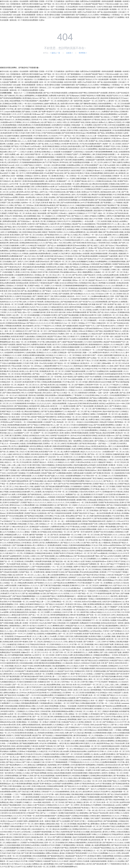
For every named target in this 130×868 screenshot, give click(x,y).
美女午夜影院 (68, 377)
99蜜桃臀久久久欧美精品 (120, 229)
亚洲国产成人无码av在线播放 (100, 141)
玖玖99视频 (117, 409)
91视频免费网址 (51, 634)
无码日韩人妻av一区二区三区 (29, 328)
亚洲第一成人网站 (53, 347)
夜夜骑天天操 (56, 722)
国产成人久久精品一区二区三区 (65, 393)
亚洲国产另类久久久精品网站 (89, 208)
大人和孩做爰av (98, 735)
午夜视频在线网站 (69, 845)
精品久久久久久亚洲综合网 (33, 834)
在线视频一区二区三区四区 (83, 628)
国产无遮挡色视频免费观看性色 (38, 184)
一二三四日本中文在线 (92, 291)
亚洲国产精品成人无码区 (64, 690)
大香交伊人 (69, 540)
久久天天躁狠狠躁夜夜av (48, 859)
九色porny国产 (98, 829)
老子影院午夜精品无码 (36, 770)
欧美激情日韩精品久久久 (36, 604)
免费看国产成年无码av (111, 112)
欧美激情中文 (90, 508)
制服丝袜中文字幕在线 (92, 120)
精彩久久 (35, 757)
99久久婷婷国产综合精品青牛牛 (58, 435)
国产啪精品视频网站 (75, 460)
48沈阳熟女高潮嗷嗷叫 (81, 776)
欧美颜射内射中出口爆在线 (116, 171)
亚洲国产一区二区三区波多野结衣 (46, 433)
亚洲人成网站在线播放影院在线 (29, 725)
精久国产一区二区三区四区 (117, 299)
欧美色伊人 (34, 251)
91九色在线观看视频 (42, 577)
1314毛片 (119, 460)
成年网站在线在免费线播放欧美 (37, 240)
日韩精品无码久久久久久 (56, 805)
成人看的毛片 (17, 181)
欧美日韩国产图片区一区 (35, 154)
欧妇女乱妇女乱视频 (63, 328)
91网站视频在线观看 (88, 703)
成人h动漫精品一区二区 (65, 385)
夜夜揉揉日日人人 (81, 652)
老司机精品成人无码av (83, 468)
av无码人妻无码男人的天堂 (20, 192)
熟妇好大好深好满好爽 (19, 741)
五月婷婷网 (79, 810)
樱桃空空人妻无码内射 (59, 577)
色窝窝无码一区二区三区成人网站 (116, 315)
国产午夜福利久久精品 (118, 406)
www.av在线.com (57, 184)
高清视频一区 (70, 184)
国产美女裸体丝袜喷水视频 (114, 232)
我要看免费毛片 (31, 144)
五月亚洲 (17, 620)
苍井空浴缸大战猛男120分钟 (92, 138)
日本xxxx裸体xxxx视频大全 (60, 631)
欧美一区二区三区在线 (33, 130)
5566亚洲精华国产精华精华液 (81, 484)
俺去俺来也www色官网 (108, 149)
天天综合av (100, 294)
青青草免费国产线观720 (26, 749)
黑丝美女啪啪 (65, 794)
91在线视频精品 (103, 591)
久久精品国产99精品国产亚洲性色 (39, 628)
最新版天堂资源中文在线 (55, 572)
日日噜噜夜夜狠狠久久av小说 (47, 569)
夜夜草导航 (85, 612)
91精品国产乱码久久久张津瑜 (73, 722)
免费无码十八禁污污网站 (39, 320)
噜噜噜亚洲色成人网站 (27, 706)
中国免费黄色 (101, 508)
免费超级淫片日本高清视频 (90, 623)
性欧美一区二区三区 (74, 738)
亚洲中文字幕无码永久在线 (37, 808)
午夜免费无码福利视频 (43, 561)
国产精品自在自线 (41, 304)
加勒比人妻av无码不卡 (85, 518)
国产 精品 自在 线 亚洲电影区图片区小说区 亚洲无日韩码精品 (31, 339)
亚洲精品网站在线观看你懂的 (101, 776)
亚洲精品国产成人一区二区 (75, 310)
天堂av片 (8, 216)
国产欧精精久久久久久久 (44, 583)
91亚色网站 (49, 508)
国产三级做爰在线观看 (45, 660)
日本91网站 (49, 516)
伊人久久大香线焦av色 (32, 122)
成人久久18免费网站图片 (34, 508)
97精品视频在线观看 (87, 668)
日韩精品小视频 (6, 575)
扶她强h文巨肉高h (52, 709)
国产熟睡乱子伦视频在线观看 (89, 797)
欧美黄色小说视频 (110, 620)
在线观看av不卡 (81, 270)
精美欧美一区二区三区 (94, 722)
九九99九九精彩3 (90, 738)
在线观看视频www (91, 390)
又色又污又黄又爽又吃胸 (29, 452)
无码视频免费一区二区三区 (107, 414)
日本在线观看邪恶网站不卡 (120, 395)
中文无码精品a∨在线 (104, 693)
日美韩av (21, 751)
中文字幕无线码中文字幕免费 (98, 719)
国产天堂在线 (104, 390)
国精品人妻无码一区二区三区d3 (89, 802)
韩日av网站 (68, 243)
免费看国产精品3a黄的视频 (91, 427)
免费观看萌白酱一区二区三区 (57, 288)
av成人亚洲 (7, 189)
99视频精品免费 (11, 535)
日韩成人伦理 (17, 379)
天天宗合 (34, 647)
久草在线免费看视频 (9, 125)
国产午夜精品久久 (30, 859)
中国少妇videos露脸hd (63, 248)
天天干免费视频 (103, 347)
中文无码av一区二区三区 (33, 318)
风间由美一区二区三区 (65, 422)
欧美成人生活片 (91, 462)
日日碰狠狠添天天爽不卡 (64, 695)
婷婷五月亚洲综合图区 (70, 444)
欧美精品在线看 (23, 283)
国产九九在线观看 (63, 821)
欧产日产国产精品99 (51, 162)
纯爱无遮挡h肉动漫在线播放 (101, 516)
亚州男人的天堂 (39, 543)
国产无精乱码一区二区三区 (61, 262)
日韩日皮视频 (106, 419)
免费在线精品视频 (81, 636)
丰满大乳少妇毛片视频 (107, 168)
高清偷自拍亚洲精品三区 (118, 251)
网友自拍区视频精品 (32, 411)
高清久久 (56, 361)
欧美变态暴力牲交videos (54, 256)
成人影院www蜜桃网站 (106, 741)
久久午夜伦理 (56, 286)
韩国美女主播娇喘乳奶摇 (115, 454)
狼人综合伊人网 (119, 427)
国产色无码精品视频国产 (105, 200)
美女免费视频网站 (38, 109)
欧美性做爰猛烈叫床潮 (114, 374)
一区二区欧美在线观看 (89, 502)
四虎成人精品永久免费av (23, 760)
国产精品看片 (10, 200)
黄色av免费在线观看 (8, 283)
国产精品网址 (65, 409)
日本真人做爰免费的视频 (28, 219)
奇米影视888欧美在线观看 (66, 500)
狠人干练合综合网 (118, 743)
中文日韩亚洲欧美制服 (121, 195)
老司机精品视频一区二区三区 (14, 460)
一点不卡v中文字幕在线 (121, 419)
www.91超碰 (41, 264)
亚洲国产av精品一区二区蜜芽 (39, 286)
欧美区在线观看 (70, 406)
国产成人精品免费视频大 (121, 818)
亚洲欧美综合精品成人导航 (107, 181)
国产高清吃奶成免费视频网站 (11, 98)
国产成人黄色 (44, 144)
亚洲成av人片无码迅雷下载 (17, 286)
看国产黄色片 (76, 674)
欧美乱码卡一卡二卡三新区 (91, 363)
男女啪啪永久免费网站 (9, 751)
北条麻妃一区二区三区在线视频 (21, 138)
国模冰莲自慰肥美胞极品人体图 (65, 446)
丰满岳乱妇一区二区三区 (119, 698)
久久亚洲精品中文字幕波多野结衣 (111, 834)
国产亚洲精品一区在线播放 (10, 414)
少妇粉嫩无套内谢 (39, 312)
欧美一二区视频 (115, 730)
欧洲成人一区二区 (28, 564)
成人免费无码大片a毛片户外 (29, 307)
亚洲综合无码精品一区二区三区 (70, 417)
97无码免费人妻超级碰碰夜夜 (101, 130)
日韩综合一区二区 (77, 176)
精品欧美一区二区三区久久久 (29, 385)
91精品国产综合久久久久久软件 (105, 778)
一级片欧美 (35, 221)
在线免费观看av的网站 (9, 792)
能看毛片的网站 (123, 162)
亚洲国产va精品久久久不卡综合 (33, 270)
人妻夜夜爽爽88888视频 (45, 157)
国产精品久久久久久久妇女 (117, 695)
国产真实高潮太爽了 (101, 864)
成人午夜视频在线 (105, 540)
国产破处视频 (29, 591)
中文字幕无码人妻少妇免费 (59, 751)
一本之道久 (47, 165)
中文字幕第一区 (29, 816)
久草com (120, 521)
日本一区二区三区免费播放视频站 (54, 460)
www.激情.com (71, 797)
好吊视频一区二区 (17, 508)
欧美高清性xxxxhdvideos (14, 387)
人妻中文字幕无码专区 (34, 687)
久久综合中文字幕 (50, 318)
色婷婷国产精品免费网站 (80, 631)
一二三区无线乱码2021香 (18, 518)
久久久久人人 (118, 786)
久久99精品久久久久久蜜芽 (65, 462)
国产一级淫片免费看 (8, 154)
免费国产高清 (32, 867)
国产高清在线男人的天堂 (59, 304)
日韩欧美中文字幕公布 (98, 299)
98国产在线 (52, 623)
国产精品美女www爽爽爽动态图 (115, 706)
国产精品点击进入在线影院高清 (97, 660)
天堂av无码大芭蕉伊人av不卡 (90, 492)
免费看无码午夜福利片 (101, 353)
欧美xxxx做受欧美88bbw (113, 545)
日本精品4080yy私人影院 (112, 318)
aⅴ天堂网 (71, 179)
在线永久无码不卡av (96, 717)
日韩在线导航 (46, 711)
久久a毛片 (105, 395)
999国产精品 (112, 781)
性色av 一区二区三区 (62, 789)
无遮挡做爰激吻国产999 (17, 310)
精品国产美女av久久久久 (98, 280)
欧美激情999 (19, 353)
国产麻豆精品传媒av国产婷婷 (32, 676)
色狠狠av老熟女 (92, 626)
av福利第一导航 (21, 430)
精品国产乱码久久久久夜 (47, 719)
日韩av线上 (64, 213)
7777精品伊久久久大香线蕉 (51, 326)
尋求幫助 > (83, 53)
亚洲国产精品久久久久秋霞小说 (12, 411)
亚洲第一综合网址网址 (28, 197)
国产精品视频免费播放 (117, 808)
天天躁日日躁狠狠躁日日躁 (27, 682)
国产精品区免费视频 (39, 773)
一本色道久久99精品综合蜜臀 (11, 318)
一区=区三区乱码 (120, 462)
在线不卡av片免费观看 (93, 377)
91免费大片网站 (53, 264)
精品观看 (107, 331)
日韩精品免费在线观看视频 (51, 382)
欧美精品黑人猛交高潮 (68, 149)
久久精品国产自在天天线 (64, 671)
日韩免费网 (29, 561)
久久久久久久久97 (114, 837)
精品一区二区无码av (106, 213)
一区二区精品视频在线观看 (33, 422)
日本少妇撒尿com (73, 502)
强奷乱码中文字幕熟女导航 (72, 291)
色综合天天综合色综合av (48, 647)
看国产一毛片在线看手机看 (10, 564)
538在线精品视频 (26, 663)
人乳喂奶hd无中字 (122, 567)
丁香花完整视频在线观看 (42, 379)
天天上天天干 (18, 114)
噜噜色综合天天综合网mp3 (73, 687)
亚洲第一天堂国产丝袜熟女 (72, 387)
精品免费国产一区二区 (48, 101)
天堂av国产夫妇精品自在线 (63, 117)
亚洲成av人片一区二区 (48, 524)
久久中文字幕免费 (81, 695)
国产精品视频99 (20, 398)
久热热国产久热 (50, 422)
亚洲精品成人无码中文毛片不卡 (59, 221)
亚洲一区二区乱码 (36, 642)
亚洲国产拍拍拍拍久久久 (68, 859)
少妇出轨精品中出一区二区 (41, 829)
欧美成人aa (104, 403)
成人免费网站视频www (65, 556)
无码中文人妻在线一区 (42, 176)
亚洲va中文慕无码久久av (19, 484)
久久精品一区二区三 (94, 711)
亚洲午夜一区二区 (62, 138)
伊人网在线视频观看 (16, 130)
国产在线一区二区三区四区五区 (99, 615)
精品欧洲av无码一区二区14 (42, 837)
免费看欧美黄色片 (30, 719)
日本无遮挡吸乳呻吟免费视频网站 (77, 489)
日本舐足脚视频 (122, 789)
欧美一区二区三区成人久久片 (21, 529)
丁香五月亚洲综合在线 (57, 192)
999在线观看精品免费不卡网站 (86, 834)
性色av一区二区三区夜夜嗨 (79, 618)
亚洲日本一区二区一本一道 (53, 521)
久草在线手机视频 (98, 577)
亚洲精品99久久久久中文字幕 (80, 727)
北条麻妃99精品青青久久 (59, 390)
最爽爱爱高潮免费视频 (104, 551)
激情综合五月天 (22, 331)
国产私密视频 (106, 203)
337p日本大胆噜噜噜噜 (48, 743)
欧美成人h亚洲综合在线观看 (22, 427)
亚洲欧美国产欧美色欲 (81, 808)
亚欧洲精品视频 (77, 794)
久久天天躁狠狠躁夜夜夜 (118, 476)
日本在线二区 (80, 711)
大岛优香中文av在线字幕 (99, 749)
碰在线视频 (4, 567)
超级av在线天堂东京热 (117, 227)
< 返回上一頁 (55, 53)
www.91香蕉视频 (88, 227)
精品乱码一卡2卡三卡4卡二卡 (79, 296)
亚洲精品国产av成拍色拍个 (40, 527)
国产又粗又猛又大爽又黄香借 (29, 792)
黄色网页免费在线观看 (43, 666)
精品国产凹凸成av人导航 (57, 336)
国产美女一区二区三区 (96, 454)
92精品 (65, 545)
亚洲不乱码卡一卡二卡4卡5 (119, 280)
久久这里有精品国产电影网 (43, 690)
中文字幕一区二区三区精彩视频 (66, 492)
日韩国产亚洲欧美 (35, 861)
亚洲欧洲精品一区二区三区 (62, 602)
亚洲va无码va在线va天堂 (90, 98)
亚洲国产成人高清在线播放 (106, 674)
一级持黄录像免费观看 (12, 639)
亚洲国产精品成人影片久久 (85, 181)
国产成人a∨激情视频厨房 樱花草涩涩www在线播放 (67, 245)
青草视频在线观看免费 (20, 350)
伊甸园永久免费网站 (98, 216)
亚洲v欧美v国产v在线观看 (98, 93)
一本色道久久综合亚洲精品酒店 (87, 422)
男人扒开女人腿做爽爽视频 (19, 446)
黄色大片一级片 (51, 484)
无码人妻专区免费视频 (9, 141)
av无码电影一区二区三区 (47, 701)
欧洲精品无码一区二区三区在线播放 (46, 160)
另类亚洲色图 (54, 272)
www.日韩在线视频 (17, 489)
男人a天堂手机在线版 (49, 781)
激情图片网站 (82, 500)
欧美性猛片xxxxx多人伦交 (10, 165)
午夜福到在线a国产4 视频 (49, 283)
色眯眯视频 (104, 585)
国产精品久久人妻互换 (120, 331)
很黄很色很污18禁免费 (87, 393)
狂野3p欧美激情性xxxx (94, 328)
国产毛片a (104, 714)
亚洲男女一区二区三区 (52, 444)
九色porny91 (72, 403)
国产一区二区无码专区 (75, 754)
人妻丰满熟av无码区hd (43, 358)
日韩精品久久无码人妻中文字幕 (58, 770)
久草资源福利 (94, 714)
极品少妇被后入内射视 (66, 510)
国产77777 (48, 698)
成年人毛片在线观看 (80, 195)
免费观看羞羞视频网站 (20, 419)
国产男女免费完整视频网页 (93, 146)
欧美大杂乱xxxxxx (48, 328)
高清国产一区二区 (18, 818)
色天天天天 (57, 344)
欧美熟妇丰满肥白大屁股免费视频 (101, 856)
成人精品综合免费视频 (53, 481)
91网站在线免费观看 (121, 647)
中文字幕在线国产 (25, 160)
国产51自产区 (64, 484)
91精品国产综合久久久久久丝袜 (53, 797)
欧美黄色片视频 (95, 636)
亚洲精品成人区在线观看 (107, 179)
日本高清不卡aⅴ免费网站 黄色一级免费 (98, 307)
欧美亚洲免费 (103, 465)
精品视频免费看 (107, 797)
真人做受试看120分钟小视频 (68, 104)
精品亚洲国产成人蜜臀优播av (89, 824)
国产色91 (116, 593)
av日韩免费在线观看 (87, 200)
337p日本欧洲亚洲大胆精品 (87, 435)
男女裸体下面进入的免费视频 (114, 826)
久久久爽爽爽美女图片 (56, 626)
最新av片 (112, 122)
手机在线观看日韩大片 (105, 224)
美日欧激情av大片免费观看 (91, 805)
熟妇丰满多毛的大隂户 (111, 411)
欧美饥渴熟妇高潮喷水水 (83, 655)
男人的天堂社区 (95, 676)
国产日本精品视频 (36, 481)
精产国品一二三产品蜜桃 (42, 374)
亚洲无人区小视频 (123, 122)
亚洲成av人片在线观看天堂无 (55, 229)
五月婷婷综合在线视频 (32, 278)
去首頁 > (69, 53)
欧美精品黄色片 (64, 101)
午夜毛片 (70, 508)
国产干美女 (86, 361)
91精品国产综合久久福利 (119, 660)
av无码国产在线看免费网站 (63, 784)
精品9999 (104, 98)
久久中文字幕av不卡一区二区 (23, 824)
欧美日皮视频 (65, 141)
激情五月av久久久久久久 (60, 299)
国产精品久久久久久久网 (70, 543)
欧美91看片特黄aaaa (33, 114)
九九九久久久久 (85, 505)
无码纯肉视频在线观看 (40, 618)
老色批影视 (22, 631)
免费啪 (118, 738)
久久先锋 (44, 307)
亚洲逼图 (43, 371)
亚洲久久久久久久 (10, 307)
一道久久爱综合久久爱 (18, 468)
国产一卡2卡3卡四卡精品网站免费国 (40, 695)
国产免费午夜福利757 (47, 112)
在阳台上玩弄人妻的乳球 (112, 240)
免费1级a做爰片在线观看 (83, 473)
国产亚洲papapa (73, 96)
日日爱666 (66, 693)
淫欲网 (92, 339)
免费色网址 (29, 304)
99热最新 (65, 585)
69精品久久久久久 (76, 390)
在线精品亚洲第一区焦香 (51, 610)
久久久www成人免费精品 (30, 864)
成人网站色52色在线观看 (99, 184)
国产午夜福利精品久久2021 (87, 698)
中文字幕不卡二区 (117, 347)
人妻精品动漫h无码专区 (19, 615)
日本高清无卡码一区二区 (26, 200)
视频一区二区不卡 (18, 173)
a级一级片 (20, 154)
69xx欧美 (8, 717)
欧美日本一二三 (57, 406)
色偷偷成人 (26, 618)
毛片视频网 (65, 826)
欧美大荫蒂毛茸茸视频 (73, 307)
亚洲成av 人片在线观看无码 (43, 529)
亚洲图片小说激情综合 (114, 757)
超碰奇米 (107, 138)
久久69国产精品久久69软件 (31, 165)
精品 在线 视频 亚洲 (32, 387)
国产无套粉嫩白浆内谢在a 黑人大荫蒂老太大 (30, 545)
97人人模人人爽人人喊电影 (91, 240)
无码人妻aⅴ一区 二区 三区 (81, 409)
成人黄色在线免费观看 (101, 187)
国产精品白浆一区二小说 (62, 358)
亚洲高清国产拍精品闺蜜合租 (67, 497)
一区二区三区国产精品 (71, 703)
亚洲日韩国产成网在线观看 (22, 476)
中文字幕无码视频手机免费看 (73, 481)
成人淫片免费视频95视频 (14, 655)
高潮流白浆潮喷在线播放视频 (34, 355)
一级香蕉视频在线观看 (73, 521)
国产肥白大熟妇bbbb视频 (115, 800)
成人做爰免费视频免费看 (101, 845)
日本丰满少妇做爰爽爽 (117, 125)
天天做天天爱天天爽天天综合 (30, 133)
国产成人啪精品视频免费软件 (119, 120)
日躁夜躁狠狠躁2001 (103, 599)
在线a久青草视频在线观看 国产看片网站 (82, 312)
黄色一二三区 (117, 489)
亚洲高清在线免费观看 (15, 513)
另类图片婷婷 (41, 468)
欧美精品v (77, 478)
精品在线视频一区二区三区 (83, 379)
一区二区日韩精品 (75, 355)
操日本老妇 (122, 369)
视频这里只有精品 (105, 462)
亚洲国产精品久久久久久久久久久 (34, 502)
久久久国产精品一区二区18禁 (32, 840)
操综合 (104, 120)
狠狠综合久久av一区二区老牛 (66, 323)
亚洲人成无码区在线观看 (21, 746)
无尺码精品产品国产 (71, 154)
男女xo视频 (116, 106)
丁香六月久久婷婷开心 (99, 808)
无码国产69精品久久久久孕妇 (60, 320)
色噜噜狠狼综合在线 (62, 717)
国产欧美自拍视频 (101, 518)
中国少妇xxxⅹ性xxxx (120, 138)
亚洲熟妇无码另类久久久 (32, 334)
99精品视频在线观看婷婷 (86, 205)
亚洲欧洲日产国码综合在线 (98, 128)
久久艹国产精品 (121, 559)
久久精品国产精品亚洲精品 (101, 848)
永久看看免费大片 (119, 286)
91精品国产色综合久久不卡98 (23, 347)
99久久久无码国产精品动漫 (32, 393)
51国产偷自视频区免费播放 (60, 438)
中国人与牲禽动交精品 (52, 551)
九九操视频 (106, 636)
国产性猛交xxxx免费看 (10, 197)
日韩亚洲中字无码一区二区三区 (97, 385)
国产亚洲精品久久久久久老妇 (47, 168)
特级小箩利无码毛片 (92, 176)
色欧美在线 (50, 237)
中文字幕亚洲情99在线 (59, 441)
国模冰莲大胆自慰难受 (89, 168)
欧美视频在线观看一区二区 (46, 200)
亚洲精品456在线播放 (81, 816)
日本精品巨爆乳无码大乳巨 (32, 414)
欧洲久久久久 (96, 112)
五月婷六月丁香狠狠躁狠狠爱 (57, 762)
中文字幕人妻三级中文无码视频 (18, 109)
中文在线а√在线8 (123, 168)
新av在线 (45, 631)
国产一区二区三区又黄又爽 (43, 717)
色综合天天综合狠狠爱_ (91, 417)
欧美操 (63, 130)
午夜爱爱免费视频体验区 (82, 187)
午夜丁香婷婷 (43, 778)
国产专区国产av (85, 302)
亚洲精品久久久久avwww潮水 (80, 760)
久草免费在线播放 (99, 505)
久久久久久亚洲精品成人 (24, 358)
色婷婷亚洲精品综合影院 (111, 746)
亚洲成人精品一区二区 (34, 551)
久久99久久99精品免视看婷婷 (26, 768)
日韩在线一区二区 (103, 339)
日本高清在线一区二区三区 (120, 591)
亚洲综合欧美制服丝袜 (10, 580)
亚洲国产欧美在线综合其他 (109, 502)
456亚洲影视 (39, 663)
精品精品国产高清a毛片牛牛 (76, 856)
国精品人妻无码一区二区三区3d (12, 478)
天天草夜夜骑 (47, 489)
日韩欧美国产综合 (64, 216)
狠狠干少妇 (82, 719)
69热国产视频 (47, 473)
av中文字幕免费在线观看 (90, 203)
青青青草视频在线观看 (80, 433)
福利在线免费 (47, 725)
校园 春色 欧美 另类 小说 (21, 259)
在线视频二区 (5, 419)
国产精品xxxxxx (56, 419)
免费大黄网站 (94, 652)
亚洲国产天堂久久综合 (112, 146)
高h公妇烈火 (48, 393)
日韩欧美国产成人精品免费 (119, 136)
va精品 (60, 120)
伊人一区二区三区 (65, 275)
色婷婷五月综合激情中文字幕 (47, 128)
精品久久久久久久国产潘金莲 (42, 208)
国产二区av (46, 114)
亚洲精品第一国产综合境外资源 (70, 353)
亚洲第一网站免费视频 (108, 527)
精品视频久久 (113, 508)
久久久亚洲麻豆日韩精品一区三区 (87, 457)
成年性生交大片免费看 (22, 454)
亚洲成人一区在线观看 (68, 706)
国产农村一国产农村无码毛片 (60, 171)
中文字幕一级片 (108, 336)
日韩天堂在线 (5, 254)
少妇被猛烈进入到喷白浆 (16, 644)
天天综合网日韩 (26, 462)
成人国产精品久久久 (49, 122)
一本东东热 (77, 602)
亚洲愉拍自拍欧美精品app (16, 323)
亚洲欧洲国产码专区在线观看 (113, 569)
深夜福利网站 (77, 221)
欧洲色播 (31, 468)
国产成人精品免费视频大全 (31, 291)
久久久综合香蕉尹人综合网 (18, 658)
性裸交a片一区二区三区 (84, 553)
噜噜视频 (84, 304)
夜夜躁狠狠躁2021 (96, 344)
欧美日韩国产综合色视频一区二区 (13, 361)
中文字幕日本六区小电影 (108, 369)
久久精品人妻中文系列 (62, 580)
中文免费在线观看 (33, 473)
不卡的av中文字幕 (18, 808)
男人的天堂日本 (32, 818)
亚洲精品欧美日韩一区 (85, 647)
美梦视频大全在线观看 (107, 283)
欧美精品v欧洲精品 (23, 120)
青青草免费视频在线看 (35, 173)
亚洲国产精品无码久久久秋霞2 (42, 248)
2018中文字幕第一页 (117, 628)
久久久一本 (125, 650)
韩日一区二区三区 (28, 620)
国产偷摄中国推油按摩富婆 (18, 481)
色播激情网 (75, 623)
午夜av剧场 (12, 106)
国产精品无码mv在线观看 (26, 390)
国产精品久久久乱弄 (118, 719)
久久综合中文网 (84, 577)
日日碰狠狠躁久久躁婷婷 (80, 486)
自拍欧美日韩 (89, 551)
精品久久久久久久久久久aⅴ (91, 452)
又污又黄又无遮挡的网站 (94, 342)
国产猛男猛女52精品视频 (34, 516)
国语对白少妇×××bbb (117, 403)
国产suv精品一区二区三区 (97, 358)
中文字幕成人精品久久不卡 (101, 489)
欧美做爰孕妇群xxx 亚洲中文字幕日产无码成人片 (111, 561)
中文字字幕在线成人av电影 (76, 527)
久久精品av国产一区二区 (74, 411)
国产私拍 (15, 146)
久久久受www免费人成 (12, 618)
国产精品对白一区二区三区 (56, 109)
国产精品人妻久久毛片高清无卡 (17, 227)
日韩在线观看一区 (69, 610)
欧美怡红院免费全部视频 (99, 267)
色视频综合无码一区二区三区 (49, 682)
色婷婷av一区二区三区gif (31, 203)
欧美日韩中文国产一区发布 (93, 355)
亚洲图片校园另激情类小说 (69, 813)
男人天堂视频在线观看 (69, 591)
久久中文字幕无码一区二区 (106, 537)
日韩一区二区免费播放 (104, 583)
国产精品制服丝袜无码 (70, 302)
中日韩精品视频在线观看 (90, 229)
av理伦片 (11, 551)
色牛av (73, 435)
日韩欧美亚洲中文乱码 (22, 837)
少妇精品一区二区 (10, 583)
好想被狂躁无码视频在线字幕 (95, 794)
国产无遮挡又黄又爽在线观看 (61, 478)
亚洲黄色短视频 (100, 671)
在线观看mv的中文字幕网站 (12, 122)
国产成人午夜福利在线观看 (117, 505)
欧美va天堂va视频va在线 (92, 602)
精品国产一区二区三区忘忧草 (47, 537)
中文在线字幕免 (118, 516)
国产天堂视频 (11, 470)
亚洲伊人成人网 (12, 315)
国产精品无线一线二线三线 (63, 561)
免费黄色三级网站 (89, 414)
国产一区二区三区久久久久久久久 (26, 685)
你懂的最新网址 (81, 843)
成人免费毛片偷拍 (93, 419)
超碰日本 (64, 264)
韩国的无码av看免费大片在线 (11, 650)
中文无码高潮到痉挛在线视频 (22, 733)
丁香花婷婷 (78, 395)
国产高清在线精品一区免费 (81, 770)
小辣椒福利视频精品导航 (63, 735)
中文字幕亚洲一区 (81, 540)
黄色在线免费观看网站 (109, 114)
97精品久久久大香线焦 (20, 254)
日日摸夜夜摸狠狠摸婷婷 (44, 789)
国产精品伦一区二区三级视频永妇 (67, 363)
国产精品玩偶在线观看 (65, 197)
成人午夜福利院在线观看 (10, 270)
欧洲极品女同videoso (26, 607)
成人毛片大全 (100, 810)
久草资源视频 (22, 494)
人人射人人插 (110, 634)
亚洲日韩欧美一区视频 (81, 818)
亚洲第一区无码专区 (31, 623)
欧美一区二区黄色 (45, 768)
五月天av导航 (87, 106)
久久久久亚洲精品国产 (13, 497)
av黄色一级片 (107, 548)
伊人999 (54, 658)
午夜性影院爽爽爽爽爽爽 (103, 152)
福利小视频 (37, 610)
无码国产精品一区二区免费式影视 (32, 572)
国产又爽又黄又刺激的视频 (51, 585)
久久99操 (78, 535)
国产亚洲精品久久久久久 (36, 237)
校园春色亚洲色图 (47, 671)
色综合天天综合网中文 (103, 792)
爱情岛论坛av (15, 505)
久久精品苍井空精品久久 (12, 727)
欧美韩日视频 (107, 221)
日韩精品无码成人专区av (31, 714)
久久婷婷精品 (56, 612)
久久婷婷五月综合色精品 (22, 296)
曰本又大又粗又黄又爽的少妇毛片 (67, 98)
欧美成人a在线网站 (120, 221)
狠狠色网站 (84, 813)
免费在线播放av (78, 328)
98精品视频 (22, 524)
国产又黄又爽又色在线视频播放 (33, 853)
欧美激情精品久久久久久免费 (45, 427)
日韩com (82, 331)
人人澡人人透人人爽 (42, 575)
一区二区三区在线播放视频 (30, 315)
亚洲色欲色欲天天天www (118, 98)
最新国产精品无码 (23, 344)
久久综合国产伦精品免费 (57, 468)
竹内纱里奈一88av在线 (37, 741)
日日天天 (125, 409)
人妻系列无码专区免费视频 (68, 200)
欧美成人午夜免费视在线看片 (29, 730)
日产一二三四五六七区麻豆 (23, 152)
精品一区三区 (93, 781)
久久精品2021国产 (96, 334)
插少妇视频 (16, 203)
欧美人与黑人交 (64, 122)
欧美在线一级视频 (84, 845)
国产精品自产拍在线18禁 (99, 813)
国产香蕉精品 (78, 607)
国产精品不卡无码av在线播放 (104, 658)
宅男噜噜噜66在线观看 (62, 449)
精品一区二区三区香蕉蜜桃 (27, 342)
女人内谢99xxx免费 (88, 347)
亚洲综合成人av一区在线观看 (64, 518)
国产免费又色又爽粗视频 (62, 837)
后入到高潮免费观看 (100, 302)
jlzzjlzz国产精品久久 (103, 725)
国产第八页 (4, 452)
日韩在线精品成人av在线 (112, 805)
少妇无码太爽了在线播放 (16, 473)
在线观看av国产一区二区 (112, 452)
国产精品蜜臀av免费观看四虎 (78, 398)
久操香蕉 (126, 837)
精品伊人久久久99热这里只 (114, 344)
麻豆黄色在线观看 (33, 797)
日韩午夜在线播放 (15, 786)
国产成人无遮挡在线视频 (9, 701)
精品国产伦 (77, 224)
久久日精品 (16, 703)
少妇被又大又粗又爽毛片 (62, 254)
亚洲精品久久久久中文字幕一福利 (46, 794)
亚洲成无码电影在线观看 (106, 154)
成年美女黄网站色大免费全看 (41, 446)
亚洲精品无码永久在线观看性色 (93, 800)
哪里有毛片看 (25, 559)
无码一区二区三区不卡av (62, 379)
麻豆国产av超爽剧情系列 (12, 556)
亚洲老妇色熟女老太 (52, 302)
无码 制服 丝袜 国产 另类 (98, 304)
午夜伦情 (35, 746)
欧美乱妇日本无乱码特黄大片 (39, 693)
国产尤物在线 (10, 96)
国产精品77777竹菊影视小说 (118, 564)
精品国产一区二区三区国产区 (95, 101)
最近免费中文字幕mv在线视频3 (106, 379)
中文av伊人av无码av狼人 (23, 832)
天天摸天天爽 (28, 363)
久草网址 (113, 832)
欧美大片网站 (115, 813)
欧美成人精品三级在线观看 (36, 213)
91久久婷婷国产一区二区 (63, 749)
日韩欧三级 (115, 270)
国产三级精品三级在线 (68, 569)
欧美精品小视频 (73, 229)
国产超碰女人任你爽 (30, 112)
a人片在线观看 (6, 647)
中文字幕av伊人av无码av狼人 (31, 146)
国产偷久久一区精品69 (87, 591)
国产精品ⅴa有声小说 (40, 192)
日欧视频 (58, 703)
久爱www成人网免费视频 (67, 719)
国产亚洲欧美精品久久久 (102, 409)
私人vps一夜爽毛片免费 (22, 757)
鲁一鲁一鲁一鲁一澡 (109, 840)
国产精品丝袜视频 (72, 572)
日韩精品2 (29, 176)
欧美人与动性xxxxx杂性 (24, 577)
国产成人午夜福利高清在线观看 (60, 513)
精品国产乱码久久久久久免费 (118, 96)
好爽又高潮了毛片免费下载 (63, 768)
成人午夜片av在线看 (108, 165)
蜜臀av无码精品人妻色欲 (56, 853)
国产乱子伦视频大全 (19, 770)
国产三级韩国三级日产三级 (43, 296)
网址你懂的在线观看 (44, 564)
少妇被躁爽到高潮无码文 (24, 275)
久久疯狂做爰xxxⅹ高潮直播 (45, 497)
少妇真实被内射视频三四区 (25, 187)
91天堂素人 (27, 379)
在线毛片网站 (107, 427)
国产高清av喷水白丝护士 (107, 326)
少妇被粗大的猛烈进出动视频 (54, 754)
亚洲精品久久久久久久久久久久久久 (63, 559)
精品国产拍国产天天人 (88, 326)
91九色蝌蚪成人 (34, 631)
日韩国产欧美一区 (28, 639)
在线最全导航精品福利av (87, 470)
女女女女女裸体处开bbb (69, 283)
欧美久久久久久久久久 (56, 502)
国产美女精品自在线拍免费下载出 (87, 556)
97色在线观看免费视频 (121, 130)
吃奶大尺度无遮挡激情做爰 (49, 851)
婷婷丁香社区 (120, 366)
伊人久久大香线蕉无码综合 (10, 543)
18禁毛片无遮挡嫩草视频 (116, 216)
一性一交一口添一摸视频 (14, 179)
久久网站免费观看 (28, 505)
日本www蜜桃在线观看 (111, 377)
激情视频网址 (101, 837)
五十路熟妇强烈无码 (56, 307)
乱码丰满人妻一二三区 (53, 676)
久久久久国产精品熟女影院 (23, 674)
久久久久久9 (54, 227)
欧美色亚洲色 (99, 757)
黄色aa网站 (70, 516)
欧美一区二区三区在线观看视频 (20, 856)
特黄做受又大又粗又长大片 (11, 593)
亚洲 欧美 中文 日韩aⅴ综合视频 (44, 120)
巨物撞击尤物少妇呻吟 (118, 184)
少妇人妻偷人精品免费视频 (10, 101)
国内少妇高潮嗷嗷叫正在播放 (83, 262)
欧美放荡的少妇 (83, 610)
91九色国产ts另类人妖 (117, 618)
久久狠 (5, 553)
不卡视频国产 (113, 607)
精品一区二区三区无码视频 (66, 824)
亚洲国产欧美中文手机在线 (64, 553)
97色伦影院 (93, 540)
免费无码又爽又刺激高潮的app (15, 449)
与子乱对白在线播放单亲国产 (91, 144)
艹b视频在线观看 (26, 794)
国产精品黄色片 (55, 588)
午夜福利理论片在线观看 (98, 666)
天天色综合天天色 (71, 256)
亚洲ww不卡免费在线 (109, 824)
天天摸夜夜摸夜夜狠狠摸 (41, 125)
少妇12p (122, 535)
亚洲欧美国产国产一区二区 (91, 336)
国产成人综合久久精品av (107, 312)
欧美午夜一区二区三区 (56, 371)
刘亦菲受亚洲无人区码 (119, 770)
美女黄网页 (75, 826)
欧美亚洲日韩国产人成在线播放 (23, 336)
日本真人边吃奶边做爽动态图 (108, 275)
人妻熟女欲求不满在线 (54, 270)
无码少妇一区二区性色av (32, 366)
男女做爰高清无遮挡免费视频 (34, 267)
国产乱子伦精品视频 (33, 489)
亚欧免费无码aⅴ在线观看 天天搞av (68, 414)
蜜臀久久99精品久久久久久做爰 (23, 168)
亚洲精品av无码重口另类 (12, 104)
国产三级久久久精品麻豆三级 (33, 762)
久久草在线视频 (24, 548)
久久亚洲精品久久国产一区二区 (65, 725)
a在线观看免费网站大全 (60, 575)
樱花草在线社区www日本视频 (100, 382)
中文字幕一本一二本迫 (106, 703)
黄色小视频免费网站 (85, 272)
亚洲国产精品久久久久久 (57, 599)
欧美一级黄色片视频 (48, 821)
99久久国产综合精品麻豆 (65, 864)
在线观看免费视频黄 (73, 476)
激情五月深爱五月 (116, 518)
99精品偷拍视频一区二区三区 (24, 288)
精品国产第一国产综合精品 (43, 735)
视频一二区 (87, 353)
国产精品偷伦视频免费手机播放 (58, 486)
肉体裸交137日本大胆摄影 (51, 845)
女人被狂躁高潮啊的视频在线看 (100, 786)
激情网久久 (88, 754)
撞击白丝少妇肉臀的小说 (62, 829)
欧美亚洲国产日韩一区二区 (49, 452)
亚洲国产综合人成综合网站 (63, 374)
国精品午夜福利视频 (111, 711)
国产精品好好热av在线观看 (96, 639)
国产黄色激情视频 (111, 821)
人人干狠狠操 (117, 203)
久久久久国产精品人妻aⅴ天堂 (51, 243)
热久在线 (77, 278)
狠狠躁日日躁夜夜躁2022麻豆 (103, 567)
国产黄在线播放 (120, 776)
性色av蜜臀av (122, 620)
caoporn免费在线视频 (13, 112)
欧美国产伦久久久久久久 (114, 829)
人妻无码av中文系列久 (53, 840)
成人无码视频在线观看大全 (46, 505)
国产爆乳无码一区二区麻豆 (68, 505)
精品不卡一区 (14, 553)
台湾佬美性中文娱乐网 (106, 789)
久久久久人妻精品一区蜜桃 (27, 532)
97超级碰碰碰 (40, 347)
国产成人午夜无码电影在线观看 (56, 93)
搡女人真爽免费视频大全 (41, 299)
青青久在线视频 (60, 296)
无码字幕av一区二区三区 (71, 682)
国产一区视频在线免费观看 (120, 267)
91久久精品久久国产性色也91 (34, 805)
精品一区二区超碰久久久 (47, 216)
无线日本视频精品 (48, 465)
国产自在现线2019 (26, 580)
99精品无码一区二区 (105, 323)
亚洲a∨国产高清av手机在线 (99, 248)
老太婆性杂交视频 (59, 165)
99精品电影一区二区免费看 (82, 125)
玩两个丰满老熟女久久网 (39, 227)
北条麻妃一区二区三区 (103, 272)
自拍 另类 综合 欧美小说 (71, 685)
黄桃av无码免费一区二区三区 (91, 826)
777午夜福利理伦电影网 (103, 593)
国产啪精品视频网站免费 (29, 743)
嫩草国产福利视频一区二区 (40, 535)
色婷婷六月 (111, 521)
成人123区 (27, 786)
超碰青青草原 (28, 497)
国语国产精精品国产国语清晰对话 (44, 417)
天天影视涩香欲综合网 (72, 240)
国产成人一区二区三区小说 (39, 615)
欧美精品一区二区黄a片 (40, 722)
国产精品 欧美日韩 (48, 385)
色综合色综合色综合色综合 (106, 668)
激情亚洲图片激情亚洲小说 (114, 355)
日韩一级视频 (72, 331)
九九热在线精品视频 (13, 845)
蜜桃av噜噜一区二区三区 (112, 363)
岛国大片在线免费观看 (80, 339)
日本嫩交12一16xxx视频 (32, 802)
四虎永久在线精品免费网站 (55, 738)
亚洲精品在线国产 (65, 816)
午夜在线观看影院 (57, 310)
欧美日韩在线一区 (42, 644)
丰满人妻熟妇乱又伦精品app (79, 264)
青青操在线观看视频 (22, 208)
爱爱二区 (31, 398)
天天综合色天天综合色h (33, 754)
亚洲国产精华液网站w (44, 749)
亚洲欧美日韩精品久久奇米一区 (86, 701)
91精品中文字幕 (91, 369)
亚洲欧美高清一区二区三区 (37, 409)
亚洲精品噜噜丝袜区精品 (29, 243)
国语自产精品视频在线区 (12, 805)
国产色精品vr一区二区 (44, 607)
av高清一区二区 (14, 714)
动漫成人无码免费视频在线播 (31, 444)
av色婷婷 (73, 470)
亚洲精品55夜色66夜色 (44, 553)
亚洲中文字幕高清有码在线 (85, 784)
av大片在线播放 (9, 532)
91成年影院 (61, 96)
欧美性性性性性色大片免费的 (54, 334)
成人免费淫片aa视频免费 (70, 452)
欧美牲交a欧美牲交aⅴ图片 (102, 446)
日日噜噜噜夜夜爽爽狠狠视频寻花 (75, 286)
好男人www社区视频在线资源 (107, 768)
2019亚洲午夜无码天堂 (70, 144)
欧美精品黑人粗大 (102, 406)
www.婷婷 (108, 478)
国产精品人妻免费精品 (106, 133)
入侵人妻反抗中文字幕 (40, 559)
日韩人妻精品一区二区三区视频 (76, 714)
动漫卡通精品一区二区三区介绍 (25, 189)
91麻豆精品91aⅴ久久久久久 (29, 585)
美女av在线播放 (76, 575)
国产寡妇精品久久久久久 (66, 205)
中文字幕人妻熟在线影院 (47, 342)
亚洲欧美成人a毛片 (37, 484)
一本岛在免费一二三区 (92, 221)
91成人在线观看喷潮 (122, 152)
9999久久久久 (121, 658)
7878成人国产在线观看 (61, 294)
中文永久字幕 (97, 545)
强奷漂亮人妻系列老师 (119, 596)
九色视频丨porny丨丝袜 (15, 144)
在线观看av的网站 (74, 165)
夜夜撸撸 (70, 834)
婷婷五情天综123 (16, 591)
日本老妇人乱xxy (84, 446)
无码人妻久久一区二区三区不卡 (20, 690)
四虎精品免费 (8, 642)
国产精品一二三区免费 (108, 444)
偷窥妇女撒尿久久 (13, 843)
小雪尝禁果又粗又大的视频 (108, 243)
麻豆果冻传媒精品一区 (82, 735)
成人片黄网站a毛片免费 (40, 195)
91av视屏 (18, 334)
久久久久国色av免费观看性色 (75, 232)
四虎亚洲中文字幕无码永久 (80, 848)
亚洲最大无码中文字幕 (39, 272)
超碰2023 (73, 213)
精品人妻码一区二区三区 (93, 679)
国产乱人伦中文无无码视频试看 (72, 219)
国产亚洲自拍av (24, 221)
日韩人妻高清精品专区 (33, 441)
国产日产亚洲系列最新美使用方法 (88, 197)
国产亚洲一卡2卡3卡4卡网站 (68, 746)
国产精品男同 (53, 213)
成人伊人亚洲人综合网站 (46, 197)
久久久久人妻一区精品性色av (97, 136)
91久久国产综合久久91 (118, 585)
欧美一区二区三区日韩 (110, 802)
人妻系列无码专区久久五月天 (14, 237)
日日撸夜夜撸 (91, 741)
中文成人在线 (60, 516)
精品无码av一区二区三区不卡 (97, 251)
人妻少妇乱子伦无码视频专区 (85, 374)
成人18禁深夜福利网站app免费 (29, 470)
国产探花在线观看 (120, 548)
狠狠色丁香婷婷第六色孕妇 (52, 232)
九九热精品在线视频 (58, 639)
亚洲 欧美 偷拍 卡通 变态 (45, 106)
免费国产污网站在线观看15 (13, 826)
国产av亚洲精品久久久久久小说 (83, 294)
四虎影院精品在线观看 (27, 569)
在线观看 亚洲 (90, 537)
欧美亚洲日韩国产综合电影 (13, 500)
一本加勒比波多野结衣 (95, 821)
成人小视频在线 (105, 543)
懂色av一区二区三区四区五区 (11, 834)
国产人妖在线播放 (64, 818)
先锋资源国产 (12, 851)
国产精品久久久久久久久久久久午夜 (41, 323)
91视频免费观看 (42, 96)
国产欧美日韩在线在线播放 (33, 727)
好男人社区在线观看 (121, 540)
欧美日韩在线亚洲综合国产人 (20, 567)
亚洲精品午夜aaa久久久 (96, 171)
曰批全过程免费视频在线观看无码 (75, 344)
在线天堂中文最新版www (112, 602)
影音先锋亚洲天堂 (19, 813)
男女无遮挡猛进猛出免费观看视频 (87, 114)
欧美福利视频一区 (67, 535)
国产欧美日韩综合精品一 (89, 444)
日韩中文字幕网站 (108, 642)
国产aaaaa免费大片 (80, 248)
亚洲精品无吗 (80, 671)
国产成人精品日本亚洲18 (74, 173)
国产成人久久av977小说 (17, 867)
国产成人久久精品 (71, 235)
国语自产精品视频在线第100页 (94, 521)
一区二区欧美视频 (7, 666)
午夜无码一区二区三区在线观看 (56, 760)
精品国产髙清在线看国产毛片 (115, 342)
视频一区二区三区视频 (107, 486)
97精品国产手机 (33, 813)
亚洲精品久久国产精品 (95, 331)
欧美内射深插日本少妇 (112, 334)
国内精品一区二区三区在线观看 (71, 537)
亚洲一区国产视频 (117, 296)
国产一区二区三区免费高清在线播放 (73, 128)
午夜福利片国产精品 (61, 848)
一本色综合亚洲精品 (35, 449)
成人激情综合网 (6, 674)
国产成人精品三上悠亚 (96, 245)
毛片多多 (12, 417)
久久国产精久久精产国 (89, 543)
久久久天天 (18, 816)
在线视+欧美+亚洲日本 (40, 478)
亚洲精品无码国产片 (62, 674)
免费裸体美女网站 (58, 527)
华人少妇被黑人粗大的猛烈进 (42, 492)
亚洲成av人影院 (49, 500)
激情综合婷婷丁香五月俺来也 (92, 478)
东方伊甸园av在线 (45, 532)
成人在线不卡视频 (74, 109)
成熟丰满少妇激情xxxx (58, 430)
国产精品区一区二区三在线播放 (112, 510)
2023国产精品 (66, 808)
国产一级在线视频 (65, 280)
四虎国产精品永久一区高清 (43, 462)
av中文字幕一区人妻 (18, 184)
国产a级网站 (79, 377)
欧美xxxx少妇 (74, 304)
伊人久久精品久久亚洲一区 (77, 666)
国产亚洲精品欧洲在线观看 (114, 851)
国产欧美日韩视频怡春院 (73, 120)
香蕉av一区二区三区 (80, 280)
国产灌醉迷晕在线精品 (89, 104)
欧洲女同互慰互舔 (95, 843)
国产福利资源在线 (35, 494)
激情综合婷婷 (109, 173)
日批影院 (101, 374)
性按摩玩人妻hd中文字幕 (102, 760)
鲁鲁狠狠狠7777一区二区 (92, 620)
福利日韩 (41, 738)
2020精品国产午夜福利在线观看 (27, 671)
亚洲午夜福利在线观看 (35, 229)
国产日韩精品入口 (102, 441)
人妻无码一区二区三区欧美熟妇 (87, 510)
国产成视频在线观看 (71, 326)
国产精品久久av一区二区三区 (74, 650)
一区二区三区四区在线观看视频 (83, 693)
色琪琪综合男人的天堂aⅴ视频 (58, 267)
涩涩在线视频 (106, 176)
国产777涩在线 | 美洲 (86, 725)
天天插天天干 (58, 489)
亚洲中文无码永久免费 (65, 655)
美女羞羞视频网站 (59, 666)
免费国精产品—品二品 (74, 494)
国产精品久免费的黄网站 (99, 398)
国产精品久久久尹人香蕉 (62, 607)
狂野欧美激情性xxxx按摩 (45, 187)
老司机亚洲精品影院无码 (19, 612)
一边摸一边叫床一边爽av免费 (108, 393)
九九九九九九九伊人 (44, 403)
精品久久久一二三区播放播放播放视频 (28, 93)
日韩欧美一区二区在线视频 (33, 650)
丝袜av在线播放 (123, 832)
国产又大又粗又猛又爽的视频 (81, 733)
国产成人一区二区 (46, 98)
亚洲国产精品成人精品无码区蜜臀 (102, 433)
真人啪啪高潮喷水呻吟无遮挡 (78, 743)
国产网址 (41, 709)
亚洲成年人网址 (9, 157)
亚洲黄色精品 (57, 693)
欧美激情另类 (35, 406)
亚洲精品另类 (41, 336)
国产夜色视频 (32, 310)
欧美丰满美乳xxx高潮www (28, 369)
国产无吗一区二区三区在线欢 (32, 235)
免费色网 (52, 96)
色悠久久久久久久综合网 (107, 529)
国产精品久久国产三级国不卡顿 (72, 660)
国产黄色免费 (82, 840)
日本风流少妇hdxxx (120, 288)
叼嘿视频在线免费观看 (13, 326)
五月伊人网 (21, 229)
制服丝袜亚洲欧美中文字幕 (104, 497)
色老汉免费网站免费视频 (81, 449)
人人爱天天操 (48, 414)
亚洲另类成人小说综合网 (84, 152)
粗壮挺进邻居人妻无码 (100, 832)
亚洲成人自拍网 (92, 310)
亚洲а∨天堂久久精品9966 (10, 840)
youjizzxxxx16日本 (110, 189)
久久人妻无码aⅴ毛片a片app (49, 189)
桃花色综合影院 (11, 730)
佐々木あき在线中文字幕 (117, 468)
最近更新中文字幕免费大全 (104, 211)
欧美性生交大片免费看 (41, 540)
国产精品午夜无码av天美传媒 (94, 575)
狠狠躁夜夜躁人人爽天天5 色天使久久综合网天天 (28, 626)
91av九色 (43, 623)
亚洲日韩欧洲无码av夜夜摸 (88, 403)
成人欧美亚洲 (120, 200)
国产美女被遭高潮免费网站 (104, 425)
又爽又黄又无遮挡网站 (13, 435)
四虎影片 (10, 735)
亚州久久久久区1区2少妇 (87, 859)
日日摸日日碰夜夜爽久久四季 (14, 245)
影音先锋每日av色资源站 (31, 845)
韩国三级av (89, 219)
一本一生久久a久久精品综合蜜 (16, 395)
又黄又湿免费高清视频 (102, 106)
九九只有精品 (55, 144)
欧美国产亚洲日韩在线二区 (93, 634)
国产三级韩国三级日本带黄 (70, 227)
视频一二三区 (17, 278)
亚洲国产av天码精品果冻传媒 (32, 843)
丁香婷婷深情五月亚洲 (118, 864)
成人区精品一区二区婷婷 (119, 449)
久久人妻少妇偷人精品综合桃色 (12, 211)
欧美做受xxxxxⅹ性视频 (27, 709)
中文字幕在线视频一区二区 (18, 602)
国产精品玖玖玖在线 (119, 845)
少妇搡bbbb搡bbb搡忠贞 (100, 296)
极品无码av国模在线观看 (95, 650)
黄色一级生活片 (122, 749)
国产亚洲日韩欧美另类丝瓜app (74, 133)
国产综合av (110, 245)
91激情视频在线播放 (121, 417)
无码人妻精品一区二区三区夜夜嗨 (68, 106)
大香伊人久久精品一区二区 (74, 251)
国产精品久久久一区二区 (26, 660)
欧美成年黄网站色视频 (88, 529)
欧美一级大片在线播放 (27, 264)
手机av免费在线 (121, 245)
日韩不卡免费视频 (78, 789)
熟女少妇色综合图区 (49, 401)
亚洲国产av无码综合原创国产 (115, 679)
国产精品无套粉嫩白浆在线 (112, 676)
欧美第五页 (34, 283)
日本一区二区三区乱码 (90, 585)
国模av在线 (45, 406)
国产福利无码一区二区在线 (85, 768)
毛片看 (43, 221)
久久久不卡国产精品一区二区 (81, 593)
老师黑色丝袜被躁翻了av (19, 251)
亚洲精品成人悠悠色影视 (78, 288)
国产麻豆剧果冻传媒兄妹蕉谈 (118, 671)
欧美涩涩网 (125, 588)
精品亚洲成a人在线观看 (81, 254)
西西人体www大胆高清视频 (55, 834)
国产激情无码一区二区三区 (48, 149)
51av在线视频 (63, 658)
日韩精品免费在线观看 (55, 786)
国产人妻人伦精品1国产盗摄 (111, 652)
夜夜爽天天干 (5, 280)
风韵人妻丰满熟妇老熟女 (83, 778)
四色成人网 (26, 829)
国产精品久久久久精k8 (80, 216)
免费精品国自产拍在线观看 (10, 652)
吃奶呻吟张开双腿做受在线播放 (90, 706)
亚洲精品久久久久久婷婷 (12, 355)
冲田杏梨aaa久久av (81, 749)
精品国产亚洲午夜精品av (43, 784)
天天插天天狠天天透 (107, 310)
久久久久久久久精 (57, 540)
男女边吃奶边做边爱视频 (89, 572)
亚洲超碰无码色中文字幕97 (68, 668)
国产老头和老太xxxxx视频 (80, 832)
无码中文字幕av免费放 (114, 717)
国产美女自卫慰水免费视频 (10, 599)
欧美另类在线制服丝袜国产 (46, 816)
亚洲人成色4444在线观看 (46, 510)
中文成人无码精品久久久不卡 (23, 171)
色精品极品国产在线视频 (43, 800)
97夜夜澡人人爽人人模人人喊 (95, 607)
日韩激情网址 (107, 417)
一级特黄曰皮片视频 (84, 596)
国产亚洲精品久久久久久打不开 (115, 722)
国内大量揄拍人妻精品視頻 (45, 824)
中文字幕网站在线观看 (28, 701)
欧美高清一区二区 (10, 385)
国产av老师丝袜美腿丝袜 (71, 203)
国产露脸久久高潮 (74, 192)
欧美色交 (5, 138)
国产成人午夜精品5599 (93, 411)
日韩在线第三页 (63, 623)
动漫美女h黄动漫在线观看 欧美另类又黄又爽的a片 (32, 294)
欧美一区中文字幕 (23, 417)
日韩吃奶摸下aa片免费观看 (101, 264)
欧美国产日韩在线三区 (48, 746)
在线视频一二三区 (12, 794)
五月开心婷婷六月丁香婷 (107, 162)
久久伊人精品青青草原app (100, 743)
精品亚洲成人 (112, 109)
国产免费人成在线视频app (104, 580)
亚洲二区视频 (69, 270)
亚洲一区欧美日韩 (118, 248)
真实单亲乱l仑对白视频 (40, 454)
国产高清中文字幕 (78, 821)
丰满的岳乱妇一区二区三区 (103, 438)
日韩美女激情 (95, 816)
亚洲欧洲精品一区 (23, 722)
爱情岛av (11, 390)
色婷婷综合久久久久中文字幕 (11, 302)
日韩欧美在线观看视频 (43, 361)
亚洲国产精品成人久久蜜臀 (13, 441)
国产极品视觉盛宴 (13, 676)
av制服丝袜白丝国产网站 (78, 93)
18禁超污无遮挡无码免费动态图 (51, 369)
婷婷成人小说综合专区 (114, 604)
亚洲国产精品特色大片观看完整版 (93, 96)
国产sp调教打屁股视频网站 (51, 387)
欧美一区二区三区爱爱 (47, 867)
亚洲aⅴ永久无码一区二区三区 (43, 548)
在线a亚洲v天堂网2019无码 (35, 179)
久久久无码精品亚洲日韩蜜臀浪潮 (29, 521)
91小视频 (111, 358)
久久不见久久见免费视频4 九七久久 (103, 853)
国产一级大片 (91, 789)
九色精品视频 (31, 353)
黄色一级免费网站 (75, 441)
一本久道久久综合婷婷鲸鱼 (33, 104)
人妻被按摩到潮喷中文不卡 (53, 366)
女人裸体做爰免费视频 (25, 789)
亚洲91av (85, 192)
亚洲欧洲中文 (75, 585)
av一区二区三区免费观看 (87, 559)
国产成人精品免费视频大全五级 (34, 593)
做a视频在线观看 (116, 371)
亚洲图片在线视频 (104, 278)
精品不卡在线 (28, 666)
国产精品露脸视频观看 (50, 278)
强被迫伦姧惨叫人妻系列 (98, 773)
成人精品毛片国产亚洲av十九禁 (56, 727)
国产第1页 (55, 535)
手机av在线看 (17, 366)
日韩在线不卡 (47, 792)
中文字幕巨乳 (95, 192)
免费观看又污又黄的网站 (120, 208)
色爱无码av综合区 (43, 262)
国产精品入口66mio (14, 762)
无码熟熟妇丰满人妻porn (88, 283)
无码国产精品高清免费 (23, 735)
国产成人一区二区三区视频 (75, 136)
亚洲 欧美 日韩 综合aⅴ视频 (76, 604)
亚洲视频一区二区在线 (75, 259)
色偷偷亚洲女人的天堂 (84, 864)
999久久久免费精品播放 (88, 401)
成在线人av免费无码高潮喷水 (105, 754)
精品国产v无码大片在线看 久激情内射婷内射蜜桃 (88, 861)
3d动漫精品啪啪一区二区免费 (24, 537)
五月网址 (94, 486)
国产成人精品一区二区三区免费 (58, 741)
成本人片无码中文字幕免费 (33, 302)
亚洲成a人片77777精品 (87, 323)
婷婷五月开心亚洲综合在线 (110, 610)
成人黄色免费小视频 (95, 232)
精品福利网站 (44, 310)
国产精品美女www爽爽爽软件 (65, 583)
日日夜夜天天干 (73, 336)
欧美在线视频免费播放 (53, 663)
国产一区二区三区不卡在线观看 (70, 634)
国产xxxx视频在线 (101, 553)
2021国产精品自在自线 (106, 350)
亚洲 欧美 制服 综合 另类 (51, 203)
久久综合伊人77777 (56, 136)
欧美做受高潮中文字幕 (10, 133)
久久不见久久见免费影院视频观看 (104, 762)
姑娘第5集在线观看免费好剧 (40, 254)
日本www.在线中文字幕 (73, 730)
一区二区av (115, 339)
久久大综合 (60, 476)
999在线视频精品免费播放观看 (100, 288)
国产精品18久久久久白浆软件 (68, 427)
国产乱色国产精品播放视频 (69, 315)
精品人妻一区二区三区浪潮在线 (89, 569)
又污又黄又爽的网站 (99, 361)
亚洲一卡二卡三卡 (41, 588)
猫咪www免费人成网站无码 (81, 438)
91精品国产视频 (7, 398)
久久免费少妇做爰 (78, 741)
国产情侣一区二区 (82, 516)
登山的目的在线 (95, 840)
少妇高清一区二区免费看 (44, 674)
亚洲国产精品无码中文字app (83, 513)
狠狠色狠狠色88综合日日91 (69, 168)
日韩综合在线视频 (113, 650)
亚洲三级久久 (60, 398)
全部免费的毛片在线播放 (61, 125)
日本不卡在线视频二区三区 (71, 350)
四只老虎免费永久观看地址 (22, 610)
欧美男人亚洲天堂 (28, 224)
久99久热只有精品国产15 (116, 575)
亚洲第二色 (80, 369)
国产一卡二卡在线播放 (48, 818)
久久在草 (41, 706)
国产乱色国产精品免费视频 (71, 851)
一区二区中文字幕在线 (76, 639)
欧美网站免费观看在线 (96, 604)
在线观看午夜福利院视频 (43, 832)
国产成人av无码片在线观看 (111, 556)
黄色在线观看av (51, 395)
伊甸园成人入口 (106, 430)
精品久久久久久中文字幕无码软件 (75, 676)
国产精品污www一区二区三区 (89, 548)
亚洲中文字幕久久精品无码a (78, 130)
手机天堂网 (14, 510)
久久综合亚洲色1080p (91, 395)
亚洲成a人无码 (60, 508)
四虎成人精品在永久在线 (28, 457)
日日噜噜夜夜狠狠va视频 (102, 733)
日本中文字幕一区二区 (71, 612)
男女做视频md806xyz (68, 272)
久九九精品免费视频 (12, 679)
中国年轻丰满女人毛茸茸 (44, 580)
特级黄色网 (20, 551)
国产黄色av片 (10, 800)
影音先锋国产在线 (78, 122)
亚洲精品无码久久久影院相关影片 (71, 318)
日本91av (23, 693)
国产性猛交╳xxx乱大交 (52, 291)
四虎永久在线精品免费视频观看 (94, 109)
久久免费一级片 (46, 211)
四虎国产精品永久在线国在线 (36, 513)
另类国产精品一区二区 (17, 213)
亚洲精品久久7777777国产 (87, 213)
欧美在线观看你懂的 (80, 773)
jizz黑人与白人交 (74, 430)
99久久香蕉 (105, 208)
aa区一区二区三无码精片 (39, 419)
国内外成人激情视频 (37, 395)
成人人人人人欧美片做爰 (27, 141)
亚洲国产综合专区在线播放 (104, 532)
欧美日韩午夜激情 (21, 642)
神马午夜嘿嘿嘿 (64, 765)
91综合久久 (48, 449)
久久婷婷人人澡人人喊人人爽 (46, 668)
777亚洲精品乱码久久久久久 (79, 762)
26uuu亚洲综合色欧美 (25, 800)
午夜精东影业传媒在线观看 (44, 138)
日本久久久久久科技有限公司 (52, 730)
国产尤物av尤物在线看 (12, 393)
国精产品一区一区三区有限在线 (12, 561)
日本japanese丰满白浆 (23, 636)
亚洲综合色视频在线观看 (71, 347)
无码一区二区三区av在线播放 (77, 334)
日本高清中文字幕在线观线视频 (40, 518)
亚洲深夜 (103, 572)
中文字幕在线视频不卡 (86, 583)
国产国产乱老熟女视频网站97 (52, 411)
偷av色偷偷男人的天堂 (31, 326)
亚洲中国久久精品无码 (33, 500)
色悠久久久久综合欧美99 (87, 237)
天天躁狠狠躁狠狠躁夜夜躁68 (31, 162)
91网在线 (70, 468)
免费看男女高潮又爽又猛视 (41, 344)
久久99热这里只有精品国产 (37, 245)
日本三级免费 (30, 262)
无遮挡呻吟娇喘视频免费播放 (80, 545)
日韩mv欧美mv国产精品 (117, 361)
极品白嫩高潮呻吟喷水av (47, 810)
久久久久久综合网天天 (51, 130)
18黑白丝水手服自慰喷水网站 (110, 524)
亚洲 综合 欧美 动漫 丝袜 (56, 312)
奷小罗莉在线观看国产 (90, 165)
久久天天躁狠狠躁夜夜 (21, 647)
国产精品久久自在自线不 (55, 604)
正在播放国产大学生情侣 (72, 620)
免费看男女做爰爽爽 (112, 588)
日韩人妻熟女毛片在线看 (73, 642)
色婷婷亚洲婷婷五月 (63, 776)
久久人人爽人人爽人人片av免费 (45, 636)
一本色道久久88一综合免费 (63, 564)
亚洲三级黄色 (65, 433)
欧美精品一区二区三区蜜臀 (40, 612)
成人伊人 (30, 361)
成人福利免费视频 (47, 864)
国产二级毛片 (18, 262)
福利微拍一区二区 (69, 840)
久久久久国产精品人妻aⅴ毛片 (20, 312)
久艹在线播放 (5, 248)
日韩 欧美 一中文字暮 (28, 510)
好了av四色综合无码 (64, 187)
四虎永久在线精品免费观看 (48, 141)
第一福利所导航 (77, 101)
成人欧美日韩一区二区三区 (23, 575)
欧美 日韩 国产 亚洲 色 (106, 663)
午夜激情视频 (31, 751)
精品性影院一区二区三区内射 (53, 802)
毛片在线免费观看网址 (90, 430)
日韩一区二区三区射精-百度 (116, 294)
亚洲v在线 (5, 591)
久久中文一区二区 (48, 652)
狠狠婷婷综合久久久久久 (111, 816)
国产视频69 (80, 385)
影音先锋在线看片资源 (9, 569)
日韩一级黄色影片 (27, 588)
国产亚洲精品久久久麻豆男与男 (48, 224)
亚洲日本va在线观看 (8, 687)
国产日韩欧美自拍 (100, 468)
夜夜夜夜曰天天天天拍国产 (94, 494)
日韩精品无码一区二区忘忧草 (11, 382)
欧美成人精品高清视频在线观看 (60, 773)
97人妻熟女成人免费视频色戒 (36, 765)
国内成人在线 (18, 781)
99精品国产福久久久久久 (75, 626)
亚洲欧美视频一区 (107, 457)
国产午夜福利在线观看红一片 (43, 567)
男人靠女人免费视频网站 (26, 96)
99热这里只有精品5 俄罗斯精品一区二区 (115, 422)
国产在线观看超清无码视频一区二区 (83, 162)
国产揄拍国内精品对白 (56, 856)
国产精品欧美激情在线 (58, 331)
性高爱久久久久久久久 (101, 596)
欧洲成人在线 (124, 379)
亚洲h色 (38, 152)
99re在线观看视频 (40, 856)
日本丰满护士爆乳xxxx (101, 770)
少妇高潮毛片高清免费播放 (93, 588)
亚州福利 (124, 205)
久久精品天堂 (42, 751)
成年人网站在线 (82, 184)
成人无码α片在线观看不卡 (56, 179)
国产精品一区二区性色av (24, 205)
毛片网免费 (41, 288)
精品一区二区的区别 (39, 599)
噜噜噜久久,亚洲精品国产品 (97, 157)
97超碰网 (18, 802)
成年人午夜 (116, 192)
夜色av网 (10, 187)
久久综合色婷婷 (118, 599)
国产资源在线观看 (48, 556)
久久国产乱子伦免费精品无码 (98, 371)
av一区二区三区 (36, 350)
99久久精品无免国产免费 (104, 644)
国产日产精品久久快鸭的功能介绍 (40, 425)
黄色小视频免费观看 (21, 320)
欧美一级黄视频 (18, 176)
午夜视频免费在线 (46, 703)
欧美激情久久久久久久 (103, 709)
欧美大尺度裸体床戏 (65, 810)
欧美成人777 (105, 229)
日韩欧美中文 (32, 149)
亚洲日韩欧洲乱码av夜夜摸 (45, 205)
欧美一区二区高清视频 (109, 387)
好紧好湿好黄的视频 (91, 387)
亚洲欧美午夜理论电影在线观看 (27, 377)
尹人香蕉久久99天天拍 (21, 272)
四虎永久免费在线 (33, 460)
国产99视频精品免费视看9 (49, 219)
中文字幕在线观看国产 (30, 101)
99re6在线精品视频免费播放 (83, 580)
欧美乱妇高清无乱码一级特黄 (112, 623)
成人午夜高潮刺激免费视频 (22, 784)
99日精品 (49, 355)
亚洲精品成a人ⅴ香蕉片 (106, 460)
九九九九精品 (69, 369)
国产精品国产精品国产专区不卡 (47, 591)
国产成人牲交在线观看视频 (44, 776)
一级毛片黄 (62, 743)
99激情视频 (4, 741)
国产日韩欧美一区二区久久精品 (61, 778)
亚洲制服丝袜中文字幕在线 (113, 492)
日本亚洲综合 (27, 543)
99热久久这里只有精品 (83, 561)
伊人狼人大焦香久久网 (79, 141)
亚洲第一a (65, 470)
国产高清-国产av (56, 240)
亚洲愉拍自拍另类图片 (94, 189)
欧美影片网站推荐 (7, 208)
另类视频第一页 (9, 797)
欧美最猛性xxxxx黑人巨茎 (26, 738)
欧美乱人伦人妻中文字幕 (29, 371)
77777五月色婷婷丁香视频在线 (106, 682)
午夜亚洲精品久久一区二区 (92, 851)
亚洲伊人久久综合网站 (116, 861)
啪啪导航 (28, 655)
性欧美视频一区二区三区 (45, 398)
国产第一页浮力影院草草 (83, 532)
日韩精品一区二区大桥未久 (32, 698)
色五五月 (18, 666)
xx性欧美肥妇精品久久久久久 (100, 286)
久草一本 (29, 433)
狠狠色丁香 (14, 452)
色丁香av (57, 832)
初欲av (57, 660)
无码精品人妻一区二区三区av (46, 275)
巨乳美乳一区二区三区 (99, 618)
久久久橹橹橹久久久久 (106, 559)
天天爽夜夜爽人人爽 (87, 154)
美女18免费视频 (11, 524)
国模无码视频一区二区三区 (86, 179)
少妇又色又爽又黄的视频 (116, 810)
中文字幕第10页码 (41, 136)
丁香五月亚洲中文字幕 (78, 454)
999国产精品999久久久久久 (11, 698)
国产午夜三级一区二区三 (39, 331)
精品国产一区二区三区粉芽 (15, 628)
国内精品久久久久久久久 (53, 642)
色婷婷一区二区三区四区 (112, 144)
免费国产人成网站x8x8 (52, 350)
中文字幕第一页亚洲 (102, 219)
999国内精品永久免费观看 (32, 280)
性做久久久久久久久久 (94, 481)
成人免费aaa (29, 668)
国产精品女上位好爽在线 (79, 267)
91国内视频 (7, 272)
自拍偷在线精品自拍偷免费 (20, 492)
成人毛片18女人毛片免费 (34, 256)
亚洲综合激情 (88, 441)
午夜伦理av (80, 462)
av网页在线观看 (11, 585)
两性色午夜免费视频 (78, 615)
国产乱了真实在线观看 (85, 406)
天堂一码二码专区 (89, 278)
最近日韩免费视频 (52, 706)
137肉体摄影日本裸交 (49, 315)
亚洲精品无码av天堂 (105, 500)
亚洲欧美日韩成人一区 (60, 176)
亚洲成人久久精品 (23, 773)
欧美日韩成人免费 (116, 441)
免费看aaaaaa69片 (23, 195)
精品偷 (112, 749)
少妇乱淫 (112, 128)
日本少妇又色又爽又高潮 (102, 727)
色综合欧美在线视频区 (84, 757)
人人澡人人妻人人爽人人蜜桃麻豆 (116, 685)
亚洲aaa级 (92, 500)
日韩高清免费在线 (24, 125)
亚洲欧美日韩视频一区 (20, 438)
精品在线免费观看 (60, 403)
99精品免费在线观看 (26, 583)
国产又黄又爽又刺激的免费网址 (73, 160)
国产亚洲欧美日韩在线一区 (103, 473)
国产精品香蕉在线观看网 (89, 256)
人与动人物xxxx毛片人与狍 (23, 486)
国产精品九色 (71, 802)
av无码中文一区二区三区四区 (44, 655)
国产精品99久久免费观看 (118, 302)
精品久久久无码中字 (117, 398)
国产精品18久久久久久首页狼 (58, 593)
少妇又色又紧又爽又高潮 (52, 687)
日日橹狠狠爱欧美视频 (117, 262)
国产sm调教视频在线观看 (63, 473)
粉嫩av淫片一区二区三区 (31, 652)
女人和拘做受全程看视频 (44, 733)
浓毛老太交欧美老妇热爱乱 (71, 146)
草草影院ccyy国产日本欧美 (11, 422)
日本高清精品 (66, 224)
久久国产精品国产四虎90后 (55, 259)
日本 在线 (102, 781)
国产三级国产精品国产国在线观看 (70, 342)
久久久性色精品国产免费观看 (85, 564)
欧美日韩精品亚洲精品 (51, 146)
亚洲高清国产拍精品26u (20, 248)
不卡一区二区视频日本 (26, 106)
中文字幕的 (30, 644)
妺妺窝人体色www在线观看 (42, 117)
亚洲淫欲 (46, 441)
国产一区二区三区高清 (17, 149)
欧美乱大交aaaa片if (8, 821)
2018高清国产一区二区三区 (92, 685)
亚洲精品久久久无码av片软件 (28, 711)
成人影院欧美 (121, 173)
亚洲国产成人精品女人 (103, 117)
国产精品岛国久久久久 (109, 535)
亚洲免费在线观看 (55, 545)
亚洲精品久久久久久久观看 (47, 353)
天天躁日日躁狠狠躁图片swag (82, 425)
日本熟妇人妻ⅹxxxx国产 (76, 157)
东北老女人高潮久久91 (32, 556)
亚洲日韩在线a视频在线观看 (34, 181)
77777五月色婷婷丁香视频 (118, 572)
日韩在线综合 (104, 698)
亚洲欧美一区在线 (116, 465)
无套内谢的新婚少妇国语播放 (66, 548)
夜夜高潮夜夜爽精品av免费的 (63, 711)
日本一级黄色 (20, 604)
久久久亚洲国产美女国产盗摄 (44, 476)
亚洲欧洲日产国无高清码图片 (77, 853)
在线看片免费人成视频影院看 (28, 821)
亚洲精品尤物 (38, 760)
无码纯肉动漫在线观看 (106, 738)
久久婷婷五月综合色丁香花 (28, 851)
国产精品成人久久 (17, 240)
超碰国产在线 (40, 486)
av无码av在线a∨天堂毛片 (100, 631)
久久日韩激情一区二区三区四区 (118, 577)
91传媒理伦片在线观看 (79, 299)
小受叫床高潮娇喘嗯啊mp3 (67, 867)
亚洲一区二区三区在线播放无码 (56, 843)
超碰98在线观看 (27, 136)
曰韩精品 (125, 411)
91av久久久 (69, 366)
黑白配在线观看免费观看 (62, 628)
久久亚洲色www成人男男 (59, 454)
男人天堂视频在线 (27, 553)
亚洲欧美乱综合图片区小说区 (91, 315)
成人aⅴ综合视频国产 (16, 433)
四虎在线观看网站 (105, 104)
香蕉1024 (20, 687)
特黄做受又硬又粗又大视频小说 (67, 529)
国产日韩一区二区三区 (65, 652)
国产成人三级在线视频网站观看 (51, 251)
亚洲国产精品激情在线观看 (76, 371)
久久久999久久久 (60, 355)
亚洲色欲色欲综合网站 (65, 465)
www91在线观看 (90, 460)
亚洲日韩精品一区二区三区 (66, 237)
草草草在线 (64, 162)
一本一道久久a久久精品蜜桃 (101, 235)
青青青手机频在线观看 (106, 859)
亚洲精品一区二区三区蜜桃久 (52, 714)
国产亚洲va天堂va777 (93, 259)
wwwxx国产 (94, 610)
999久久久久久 (74, 800)
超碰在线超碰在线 (61, 800)
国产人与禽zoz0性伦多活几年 (18, 527)
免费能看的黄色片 (53, 543)
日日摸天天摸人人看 (32, 781)
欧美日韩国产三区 (79, 171)
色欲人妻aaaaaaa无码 (93, 318)
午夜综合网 (12, 328)
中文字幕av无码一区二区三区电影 (75, 382)
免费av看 (74, 208)
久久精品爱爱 (54, 409)
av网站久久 (62, 781)
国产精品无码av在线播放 (51, 470)
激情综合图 (14, 243)
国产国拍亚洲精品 (22, 406)
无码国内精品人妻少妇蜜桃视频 (24, 216)
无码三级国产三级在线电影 (100, 818)
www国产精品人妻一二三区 (40, 602)
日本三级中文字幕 (32, 826)
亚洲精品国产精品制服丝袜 (49, 679)
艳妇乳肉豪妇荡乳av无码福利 (85, 465)
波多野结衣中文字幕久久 (97, 751)
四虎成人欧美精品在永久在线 (34, 435)
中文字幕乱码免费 (66, 278)
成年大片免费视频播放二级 (11, 232)
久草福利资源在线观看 (100, 449)
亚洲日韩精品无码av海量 (32, 232)
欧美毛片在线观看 (101, 628)
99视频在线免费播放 (102, 655)
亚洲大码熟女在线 (39, 786)
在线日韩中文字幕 (100, 125)
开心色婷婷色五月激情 (111, 259)
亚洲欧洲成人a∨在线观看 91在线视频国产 (57, 152)
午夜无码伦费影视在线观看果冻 (114, 690)
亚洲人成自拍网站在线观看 (68, 524)
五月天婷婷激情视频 (68, 709)
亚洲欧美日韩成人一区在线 (39, 658)
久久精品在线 (68, 663)
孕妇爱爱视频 (92, 133)
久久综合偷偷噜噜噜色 (61, 792)
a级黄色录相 (16, 280)
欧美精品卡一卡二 (89, 350)
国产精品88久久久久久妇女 (113, 843)
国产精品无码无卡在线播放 (15, 695)
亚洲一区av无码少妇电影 (44, 363)
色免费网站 (26, 599)
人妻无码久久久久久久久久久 (54, 494)
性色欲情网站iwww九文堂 (13, 859)
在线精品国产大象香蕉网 (95, 160)
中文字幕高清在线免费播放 (50, 757)
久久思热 (110, 366)
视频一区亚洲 (6, 171)
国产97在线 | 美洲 (115, 157)
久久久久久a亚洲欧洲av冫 (72, 588)
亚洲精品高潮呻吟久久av (77, 781)
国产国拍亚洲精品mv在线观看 (64, 698)
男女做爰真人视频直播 (118, 254)
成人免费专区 (51, 181)
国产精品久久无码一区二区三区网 (49, 620)
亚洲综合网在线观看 (65, 701)
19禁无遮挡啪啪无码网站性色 (81, 658)
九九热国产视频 (101, 227)
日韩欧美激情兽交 (68, 757)
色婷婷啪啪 (52, 765)
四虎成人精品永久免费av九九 (96, 122)
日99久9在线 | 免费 (62, 733)
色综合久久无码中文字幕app (72, 551)
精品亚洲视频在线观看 (99, 254)
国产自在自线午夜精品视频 (20, 117)
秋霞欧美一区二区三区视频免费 (84, 320)
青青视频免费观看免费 (30, 703)
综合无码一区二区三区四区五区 (61, 457)
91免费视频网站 (101, 262)
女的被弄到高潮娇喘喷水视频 (62, 114)
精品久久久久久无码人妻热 (10, 224)
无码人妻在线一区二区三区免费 (12, 304)
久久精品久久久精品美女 (26, 157)
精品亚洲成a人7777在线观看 (99, 270)
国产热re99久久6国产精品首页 (84, 275)
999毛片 (125, 738)
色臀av (93, 612)
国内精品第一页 (41, 171)
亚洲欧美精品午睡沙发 (79, 717)
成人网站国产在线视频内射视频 (100, 195)
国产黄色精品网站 (23, 299)
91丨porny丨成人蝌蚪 (92, 687)
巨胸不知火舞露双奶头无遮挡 (95, 366)
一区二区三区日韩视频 (64, 567)
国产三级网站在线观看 (120, 278)
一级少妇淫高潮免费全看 (105, 513)
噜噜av (72, 843)
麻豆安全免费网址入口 (53, 650)
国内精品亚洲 (106, 192)
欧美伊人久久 (79, 189)
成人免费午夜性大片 (63, 339)
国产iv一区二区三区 (62, 208)
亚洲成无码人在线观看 (121, 709)
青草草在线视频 (54, 808)
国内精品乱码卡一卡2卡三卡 (15, 634)
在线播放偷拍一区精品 (86, 599)
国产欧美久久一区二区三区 (114, 481)
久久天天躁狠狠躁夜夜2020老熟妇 (23, 403)
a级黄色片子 (43, 457)
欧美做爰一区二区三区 (28, 810)
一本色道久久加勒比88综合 (61, 195)
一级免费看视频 (42, 390)
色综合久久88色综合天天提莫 (85, 663)
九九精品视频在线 (89, 224)
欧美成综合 (120, 634)
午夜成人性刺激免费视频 (94, 173)
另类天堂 (89, 671)
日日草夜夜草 (93, 527)
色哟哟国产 (73, 577)
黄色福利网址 (27, 374)
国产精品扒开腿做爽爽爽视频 (24, 596)
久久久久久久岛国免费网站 (88, 149)
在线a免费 (20, 778)
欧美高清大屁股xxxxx (107, 435)
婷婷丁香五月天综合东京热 (68, 401)
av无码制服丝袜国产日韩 (88, 524)
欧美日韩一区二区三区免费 (70, 361)
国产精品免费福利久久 (15, 765)
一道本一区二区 (9, 331)
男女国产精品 (75, 138)
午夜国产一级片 (118, 117)
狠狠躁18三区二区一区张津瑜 (51, 377)
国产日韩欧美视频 (7, 623)
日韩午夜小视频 (87, 682)
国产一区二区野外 (73, 805)
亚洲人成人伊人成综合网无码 (82, 792)
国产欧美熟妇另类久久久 (54, 235)
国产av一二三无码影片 (49, 813)
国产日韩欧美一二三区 (92, 642)
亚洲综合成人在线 (122, 644)
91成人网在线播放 (32, 211)
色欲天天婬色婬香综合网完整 (84, 837)
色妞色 (28, 478)
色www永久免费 (67, 189)
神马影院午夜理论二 (9, 711)
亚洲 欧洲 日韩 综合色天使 (10, 291)
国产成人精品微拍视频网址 (109, 626)
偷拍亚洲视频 (103, 730)
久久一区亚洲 (23, 535)
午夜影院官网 (61, 157)
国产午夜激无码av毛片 (13, 267)
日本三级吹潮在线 (50, 280)
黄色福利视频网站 (65, 395)
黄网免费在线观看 (10, 221)
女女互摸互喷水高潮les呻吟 (116, 494)
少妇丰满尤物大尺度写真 (59, 618)
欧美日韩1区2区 (122, 663)
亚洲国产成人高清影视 (36, 634)
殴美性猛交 (78, 366)
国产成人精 (72, 599)
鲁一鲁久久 (102, 564)
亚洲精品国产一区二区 (65, 181)
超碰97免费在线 (50, 104)
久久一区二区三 (122, 358)
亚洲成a (115, 543)
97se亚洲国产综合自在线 (54, 173)
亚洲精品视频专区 (86, 497)
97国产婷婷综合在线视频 (52, 133)
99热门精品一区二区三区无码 (110, 401)
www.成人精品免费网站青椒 (50, 685)
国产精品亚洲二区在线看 (111, 197)
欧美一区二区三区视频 (98, 695)
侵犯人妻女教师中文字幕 (22, 717)
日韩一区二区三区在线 (91, 535)
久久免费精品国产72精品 (39, 438)
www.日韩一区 (31, 778)
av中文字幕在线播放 (104, 784)
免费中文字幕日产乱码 (82, 567)
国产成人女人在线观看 (54, 154)
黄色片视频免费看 (79, 358)
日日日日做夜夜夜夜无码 (9, 663)
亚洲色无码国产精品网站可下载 (108, 205)
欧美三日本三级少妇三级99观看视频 (88, 690)
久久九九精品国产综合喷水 (13, 668)
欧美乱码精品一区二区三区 (63, 532)
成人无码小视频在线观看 (84, 117)
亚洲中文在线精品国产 (12, 502)
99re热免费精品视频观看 (84, 211)
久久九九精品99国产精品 (46, 596)
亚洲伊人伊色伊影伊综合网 (21, 540)
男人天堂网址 (84, 235)
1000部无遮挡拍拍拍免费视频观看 (13, 409)
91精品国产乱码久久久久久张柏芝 (56, 861)
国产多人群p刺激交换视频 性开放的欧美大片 (73, 112)
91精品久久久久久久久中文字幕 (108, 612)
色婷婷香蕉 (65, 832)
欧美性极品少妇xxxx (31, 98)
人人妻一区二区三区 (62, 425)
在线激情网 (9, 353)
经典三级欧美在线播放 (27, 128)
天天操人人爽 (33, 524)
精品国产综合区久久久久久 (63, 211)
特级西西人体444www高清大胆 (109, 765)
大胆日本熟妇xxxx (90, 730)
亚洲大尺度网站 (37, 259)
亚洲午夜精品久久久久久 (60, 644)
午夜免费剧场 (14, 743)
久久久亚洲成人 (88, 674)
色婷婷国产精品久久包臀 (115, 160)
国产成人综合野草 (43, 639)
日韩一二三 (21, 797)
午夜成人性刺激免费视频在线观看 (14, 425)
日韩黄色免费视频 (12, 776)
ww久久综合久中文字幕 (19, 861)
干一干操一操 (89, 810)
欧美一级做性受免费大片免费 (74, 419)
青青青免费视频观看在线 (60, 615)
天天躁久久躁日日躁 (66, 636)
